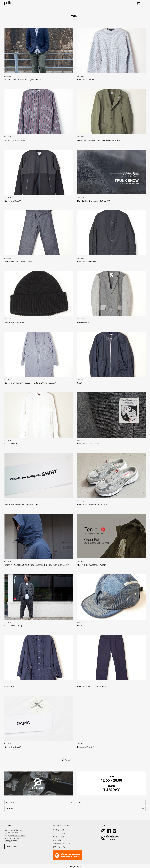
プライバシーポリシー (61, 846)
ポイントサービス (59, 832)
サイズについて (58, 829)
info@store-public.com (17, 835)
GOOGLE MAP (13, 845)
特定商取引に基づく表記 (61, 843)
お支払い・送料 (58, 836)
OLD (66, 760)
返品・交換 (57, 839)
